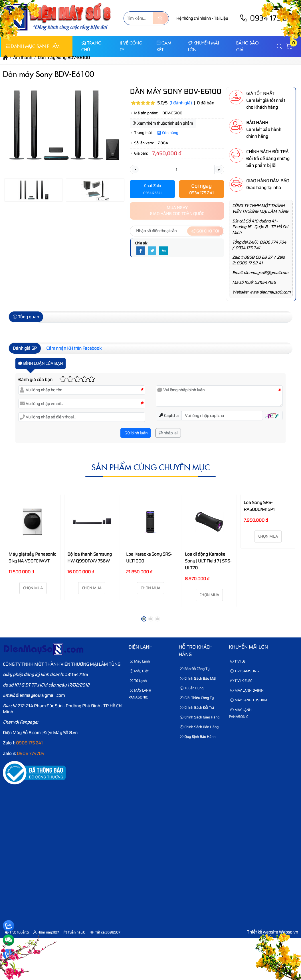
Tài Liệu (221, 18)
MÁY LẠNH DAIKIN (247, 690)
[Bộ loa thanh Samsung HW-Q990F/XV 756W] (92, 522)
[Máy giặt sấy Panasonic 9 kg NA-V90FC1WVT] (33, 522)
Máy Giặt (139, 671)
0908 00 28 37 (258, 257)
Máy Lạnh (140, 661)
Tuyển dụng (192, 688)
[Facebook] (141, 251)
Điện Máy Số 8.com (22, 733)
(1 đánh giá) (181, 103)
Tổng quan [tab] (26, 317)
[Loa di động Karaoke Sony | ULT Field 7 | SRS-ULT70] (209, 522)
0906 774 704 (273, 242)
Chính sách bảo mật (198, 678)
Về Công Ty (131, 46)
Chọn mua (33, 588)
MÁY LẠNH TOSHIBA (249, 700)
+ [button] (219, 169)
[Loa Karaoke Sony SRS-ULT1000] (150, 522)
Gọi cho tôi (205, 231)
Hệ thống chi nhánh (194, 18)
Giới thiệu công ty (197, 698)
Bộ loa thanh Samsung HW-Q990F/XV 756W (90, 558)
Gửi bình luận (136, 433)
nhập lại (168, 433)
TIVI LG (238, 661)
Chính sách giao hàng (200, 717)
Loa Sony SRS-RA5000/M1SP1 (259, 506)
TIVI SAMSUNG (245, 671)
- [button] (135, 169)
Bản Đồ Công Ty (195, 669)
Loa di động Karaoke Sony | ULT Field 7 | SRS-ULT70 (208, 561)
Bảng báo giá (247, 46)
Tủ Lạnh (138, 681)
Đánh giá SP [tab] (25, 348)
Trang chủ (91, 46)
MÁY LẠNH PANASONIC (140, 694)
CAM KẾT (164, 46)
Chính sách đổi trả (197, 707)
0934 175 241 (248, 248)
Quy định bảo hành (198, 737)
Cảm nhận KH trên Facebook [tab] (74, 348)
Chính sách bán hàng (199, 727)
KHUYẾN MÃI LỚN (203, 46)
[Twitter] (152, 251)
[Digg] (163, 251)
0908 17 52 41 (250, 263)
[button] (280, 47)
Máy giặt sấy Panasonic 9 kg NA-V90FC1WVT (32, 558)
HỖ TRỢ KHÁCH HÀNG (196, 651)
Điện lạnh (141, 647)
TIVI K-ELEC (241, 681)
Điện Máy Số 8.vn (60, 733)
